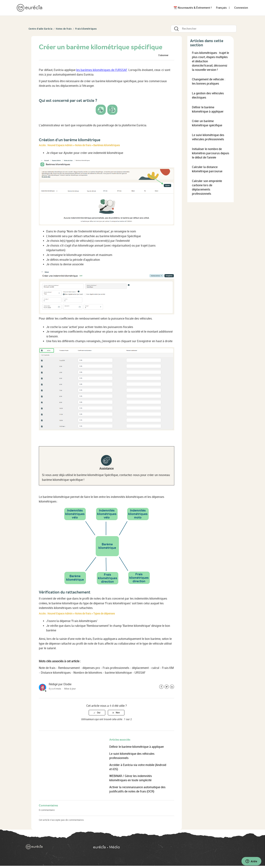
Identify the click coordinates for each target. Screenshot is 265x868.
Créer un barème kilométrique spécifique (207, 123)
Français (222, 8)
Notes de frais (64, 29)
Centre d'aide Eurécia (40, 29)
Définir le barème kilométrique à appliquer (137, 747)
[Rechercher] (204, 29)
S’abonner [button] (163, 55)
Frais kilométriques (86, 29)
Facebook (161, 687)
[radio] (97, 713)
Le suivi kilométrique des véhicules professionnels (208, 137)
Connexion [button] (241, 8)
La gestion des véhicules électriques (208, 95)
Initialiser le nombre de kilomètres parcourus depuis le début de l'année (211, 153)
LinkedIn (172, 687)
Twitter (167, 687)
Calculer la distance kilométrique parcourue (207, 169)
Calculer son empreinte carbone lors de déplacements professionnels (207, 187)
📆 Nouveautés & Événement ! (193, 8)
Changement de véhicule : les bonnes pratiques (209, 81)
